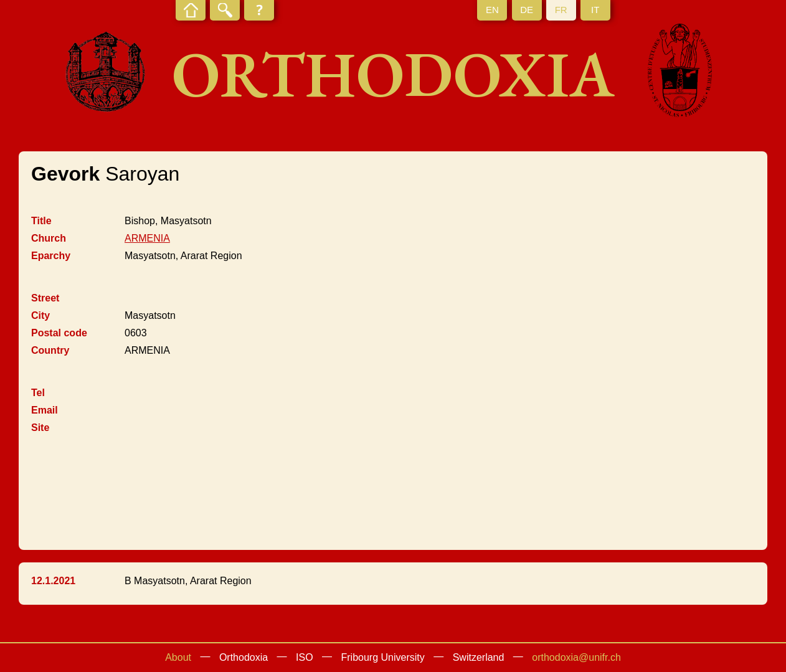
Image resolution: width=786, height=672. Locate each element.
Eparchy (51, 256)
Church (49, 238)
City (40, 315)
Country (50, 350)
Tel (38, 393)
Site (40, 428)
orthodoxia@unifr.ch (576, 657)
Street (45, 298)
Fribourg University (383, 657)
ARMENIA (147, 238)
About (178, 657)
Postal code (59, 333)
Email (45, 410)
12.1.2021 (53, 581)
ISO (305, 657)
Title (41, 221)
